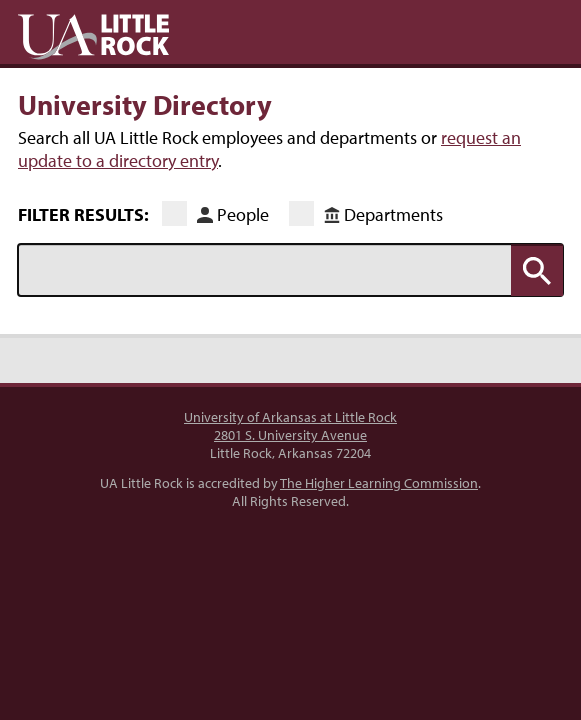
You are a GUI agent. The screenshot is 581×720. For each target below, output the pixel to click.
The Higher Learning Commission (379, 483)
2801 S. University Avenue (290, 435)
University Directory (145, 104)
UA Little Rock (93, 37)
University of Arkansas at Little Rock (290, 417)
